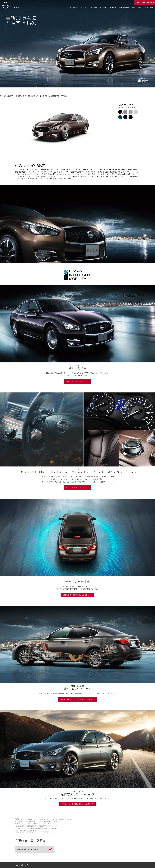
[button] (120, 112)
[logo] (6, 5)
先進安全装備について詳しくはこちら (76, 595)
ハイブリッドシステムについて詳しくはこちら (76, 699)
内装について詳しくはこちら (76, 488)
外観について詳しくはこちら (76, 381)
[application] (66, 128)
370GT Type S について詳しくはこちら (76, 804)
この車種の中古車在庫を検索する (145, 3)
